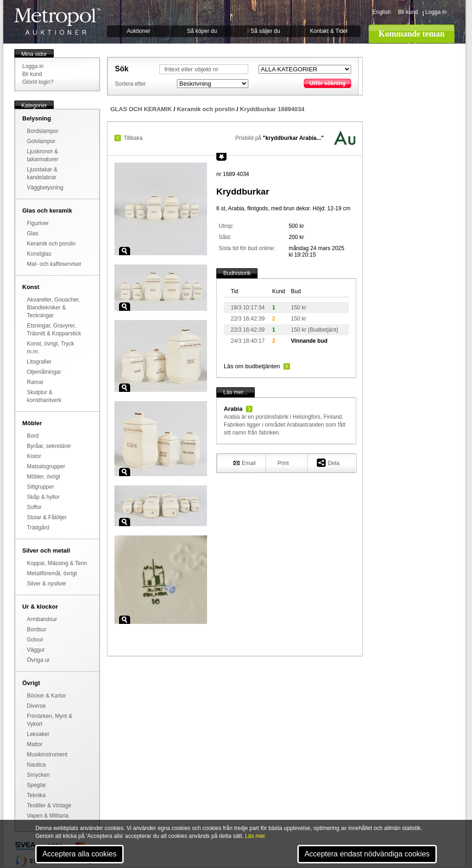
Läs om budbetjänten (252, 366)
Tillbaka (133, 138)
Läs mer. (256, 836)
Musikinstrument (47, 755)
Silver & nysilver (47, 584)
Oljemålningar (44, 372)
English (381, 12)
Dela (328, 462)
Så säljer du (265, 31)
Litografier (39, 362)
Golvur (35, 640)
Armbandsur (42, 619)
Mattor (35, 744)
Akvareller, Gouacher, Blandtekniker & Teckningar (53, 308)
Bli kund (408, 12)
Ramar (35, 382)
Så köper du (202, 31)
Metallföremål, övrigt (52, 573)
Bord (33, 436)
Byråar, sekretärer (49, 446)
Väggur (36, 650)
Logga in (436, 12)
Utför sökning (327, 83)
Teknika (36, 795)
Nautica (36, 765)
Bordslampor (43, 131)
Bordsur (37, 629)
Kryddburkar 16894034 (272, 109)
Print (283, 463)
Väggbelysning (45, 188)
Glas (33, 233)
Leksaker (38, 734)
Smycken (38, 775)
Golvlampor (41, 141)
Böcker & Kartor (47, 696)
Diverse (36, 706)
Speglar (36, 785)
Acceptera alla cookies (79, 854)
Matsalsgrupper (46, 466)
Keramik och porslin (51, 244)
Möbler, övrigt (44, 477)
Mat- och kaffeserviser (54, 264)
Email (245, 463)
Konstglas (39, 254)
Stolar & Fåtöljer (47, 517)
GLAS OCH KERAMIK (141, 109)
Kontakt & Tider (329, 31)
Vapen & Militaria (48, 816)
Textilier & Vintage (49, 805)
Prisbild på (280, 138)
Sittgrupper (41, 487)
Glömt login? (38, 82)
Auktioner (139, 31)
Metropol (57, 22)
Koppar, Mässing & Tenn (57, 563)
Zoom (125, 251)
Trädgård (38, 528)
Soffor (34, 507)
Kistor (34, 456)
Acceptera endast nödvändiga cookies (367, 854)
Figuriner (38, 223)
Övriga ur (38, 660)
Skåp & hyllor (43, 497)
